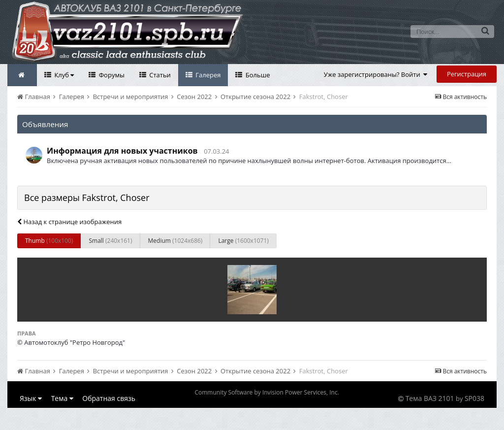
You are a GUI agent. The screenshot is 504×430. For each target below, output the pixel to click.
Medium (175, 241)
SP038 (474, 398)
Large (243, 241)
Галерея (207, 75)
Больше (257, 75)
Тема (62, 398)
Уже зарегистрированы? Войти (376, 74)
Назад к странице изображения (69, 222)
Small (110, 241)
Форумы (111, 75)
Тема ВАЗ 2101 (430, 398)
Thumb (49, 241)
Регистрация (467, 74)
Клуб (63, 75)
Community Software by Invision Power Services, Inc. (267, 392)
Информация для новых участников (122, 151)
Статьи (159, 75)
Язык (31, 398)
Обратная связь (109, 398)
